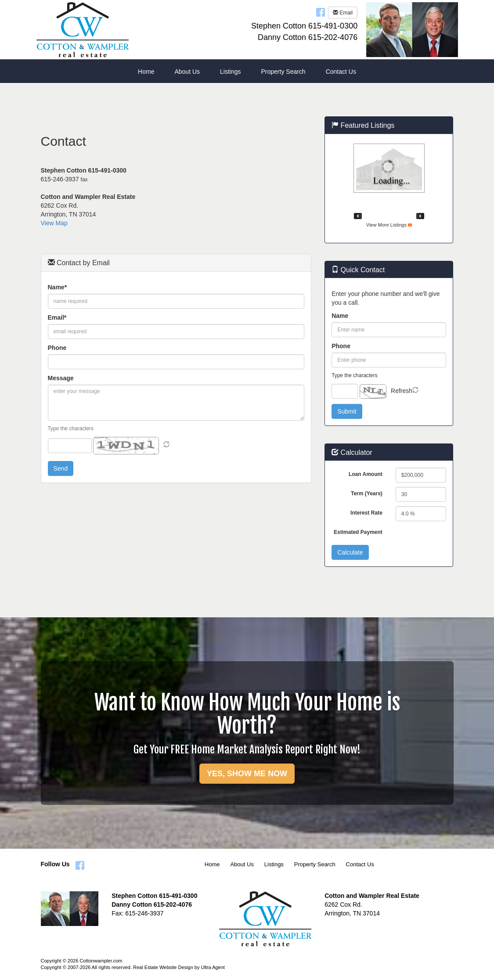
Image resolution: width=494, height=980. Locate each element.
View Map (54, 223)
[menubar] (247, 72)
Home (212, 864)
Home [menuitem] (146, 72)
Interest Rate (366, 513)
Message (61, 378)
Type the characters (71, 429)
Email (343, 13)
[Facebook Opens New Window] (321, 12)
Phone (57, 348)
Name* (58, 287)
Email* (57, 317)
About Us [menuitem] (187, 72)
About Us (242, 864)
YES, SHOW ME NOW (247, 774)
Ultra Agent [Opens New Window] (213, 967)
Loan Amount (366, 474)
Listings (274, 864)
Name (340, 316)
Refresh (402, 391)
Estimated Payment (358, 532)
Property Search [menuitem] (283, 72)
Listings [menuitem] (230, 72)
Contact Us (360, 864)
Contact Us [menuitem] (341, 72)
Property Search (315, 864)
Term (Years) (367, 494)
